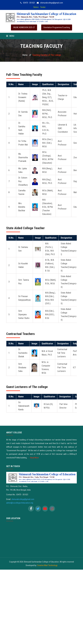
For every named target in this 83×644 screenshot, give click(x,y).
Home (25, 55)
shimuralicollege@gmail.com (50, 3)
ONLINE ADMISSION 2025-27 (24, 27)
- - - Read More (33, 458)
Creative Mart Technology (47, 565)
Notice (36, 7)
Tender (43, 7)
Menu (10, 36)
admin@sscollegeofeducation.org (20, 503)
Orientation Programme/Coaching (57, 27)
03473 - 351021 (28, 3)
